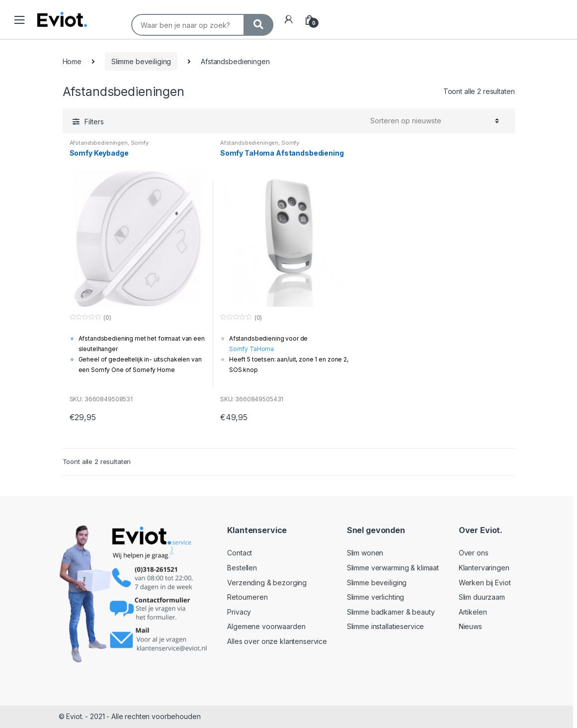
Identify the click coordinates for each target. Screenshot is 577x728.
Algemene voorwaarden (266, 626)
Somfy (140, 143)
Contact (240, 553)
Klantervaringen (484, 568)
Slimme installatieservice (386, 626)
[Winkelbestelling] (435, 121)
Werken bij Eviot (485, 583)
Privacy (239, 612)
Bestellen (242, 568)
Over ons (474, 553)
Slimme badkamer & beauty (391, 612)
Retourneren (247, 597)
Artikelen (473, 612)
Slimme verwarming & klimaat (393, 568)
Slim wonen (365, 553)
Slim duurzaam (482, 597)
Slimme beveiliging (141, 61)
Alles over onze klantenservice (277, 641)
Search (137, 8)
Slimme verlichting (375, 597)
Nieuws (470, 626)
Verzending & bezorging (267, 583)
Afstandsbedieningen (99, 143)
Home (72, 61)
